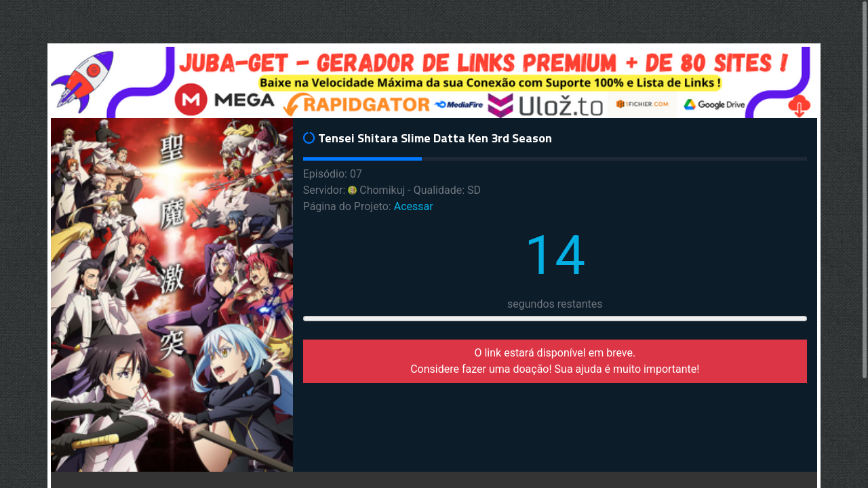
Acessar (414, 206)
